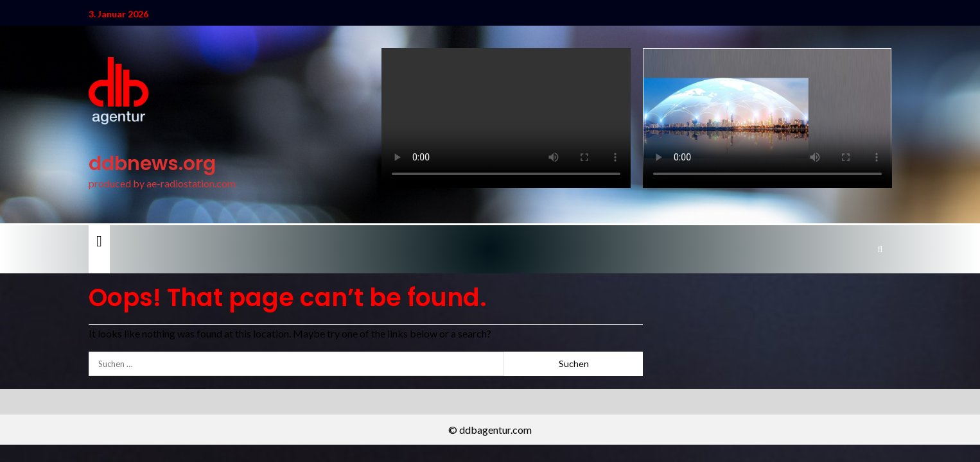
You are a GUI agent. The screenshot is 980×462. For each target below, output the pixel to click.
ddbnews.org (152, 164)
